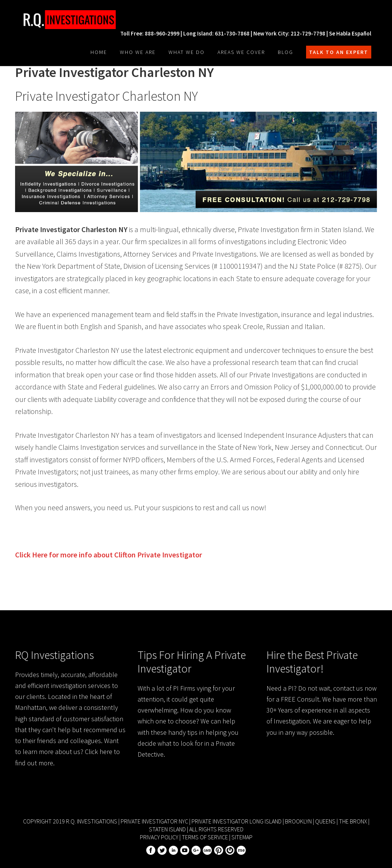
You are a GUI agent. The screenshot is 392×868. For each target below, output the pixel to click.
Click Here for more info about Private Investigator (109, 555)
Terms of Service (205, 837)
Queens (325, 821)
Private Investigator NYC (154, 821)
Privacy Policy (159, 837)
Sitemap (242, 837)
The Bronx (353, 821)
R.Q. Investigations (72, 20)
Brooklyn (298, 821)
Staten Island (167, 829)
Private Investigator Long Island (237, 821)
